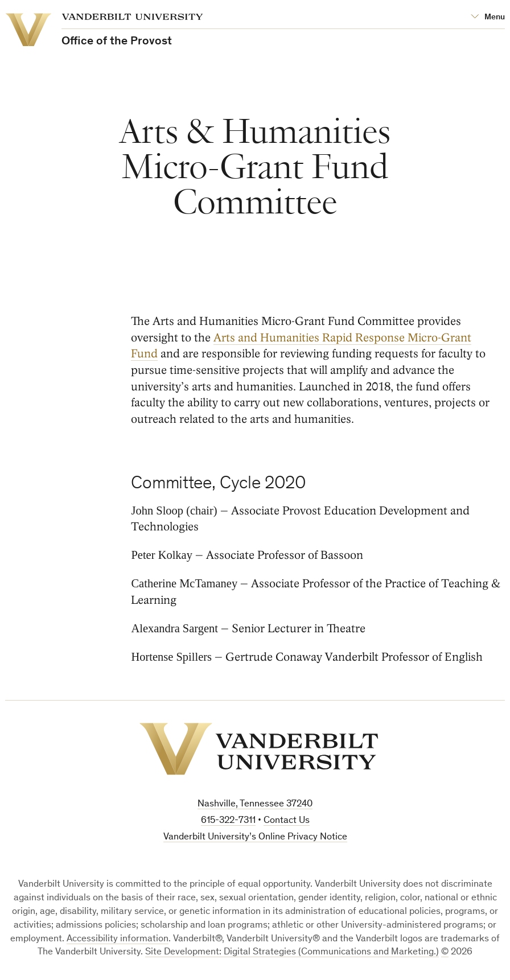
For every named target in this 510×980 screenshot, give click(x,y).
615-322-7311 (228, 821)
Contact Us (287, 821)
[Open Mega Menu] (488, 17)
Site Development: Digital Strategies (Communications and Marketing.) (292, 952)
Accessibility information (118, 939)
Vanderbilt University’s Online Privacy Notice (255, 837)
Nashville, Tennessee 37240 (255, 804)
